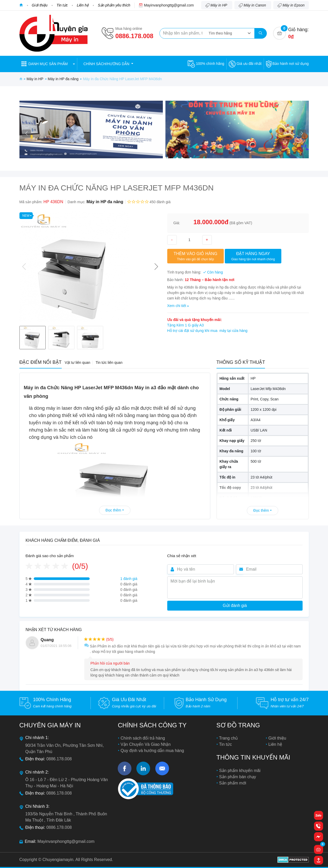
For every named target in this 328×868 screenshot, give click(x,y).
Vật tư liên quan (77, 363)
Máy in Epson (291, 5)
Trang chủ (228, 738)
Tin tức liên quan (109, 363)
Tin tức (62, 5)
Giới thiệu (40, 5)
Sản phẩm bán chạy (237, 777)
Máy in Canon (253, 5)
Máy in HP (217, 5)
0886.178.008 (134, 36)
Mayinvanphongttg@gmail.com (169, 5)
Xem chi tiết (178, 306)
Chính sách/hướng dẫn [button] (107, 64)
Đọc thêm (115, 510)
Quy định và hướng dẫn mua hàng (152, 751)
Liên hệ (83, 5)
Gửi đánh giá (235, 606)
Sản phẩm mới (232, 783)
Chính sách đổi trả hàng (142, 738)
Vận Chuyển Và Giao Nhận (145, 744)
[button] (48, 64)
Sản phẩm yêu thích (114, 5)
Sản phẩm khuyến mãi (239, 771)
